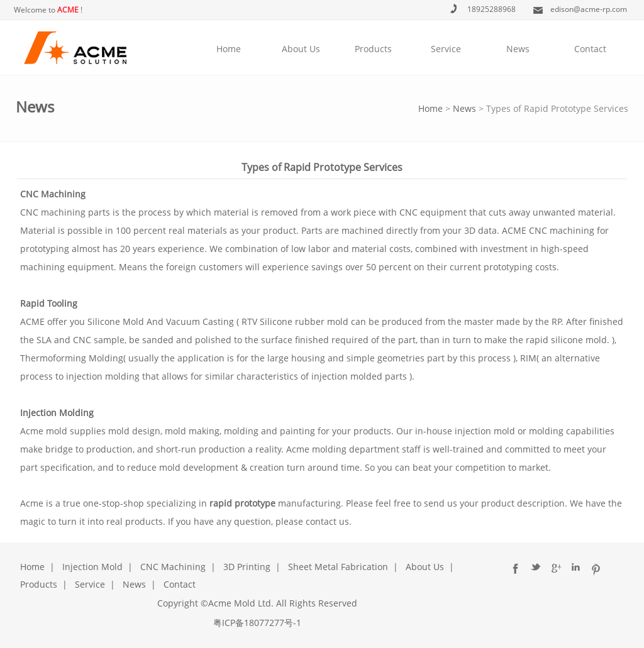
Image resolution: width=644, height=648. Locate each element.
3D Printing (247, 567)
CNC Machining (173, 567)
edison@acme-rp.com (589, 9)
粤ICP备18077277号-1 (257, 623)
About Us (301, 49)
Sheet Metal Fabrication (338, 567)
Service (446, 49)
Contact (590, 49)
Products (373, 49)
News (518, 49)
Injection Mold (92, 567)
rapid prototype (242, 503)
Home (229, 49)
